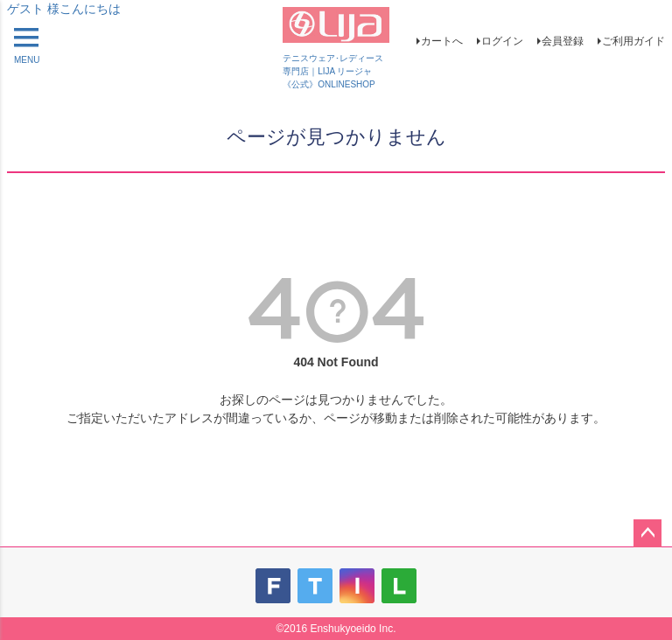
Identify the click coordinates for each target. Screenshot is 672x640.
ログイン (502, 41)
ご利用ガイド (633, 41)
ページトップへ (647, 533)
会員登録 (563, 41)
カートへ (442, 41)
